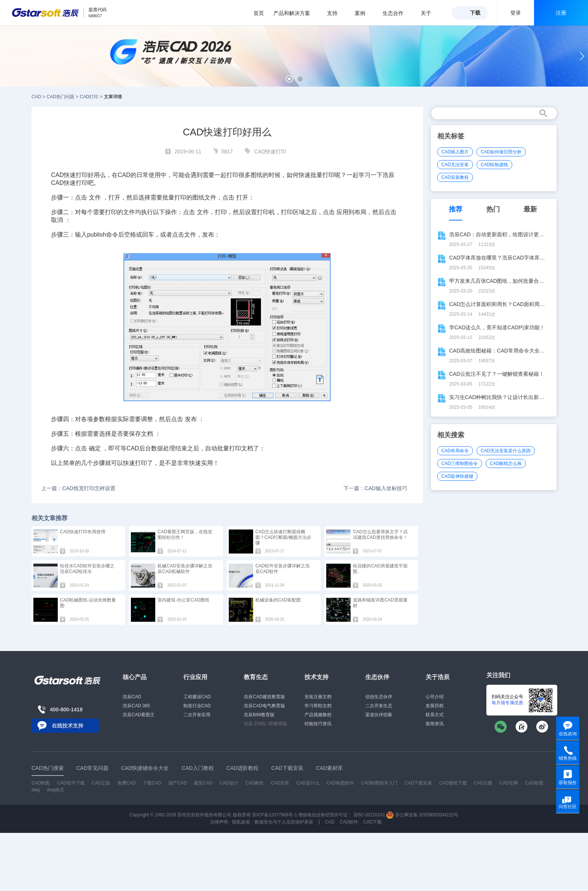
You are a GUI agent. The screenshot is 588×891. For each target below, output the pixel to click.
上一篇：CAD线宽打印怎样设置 (78, 488)
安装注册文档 (318, 697)
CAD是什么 (308, 783)
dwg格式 (55, 790)
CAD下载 (373, 822)
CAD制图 (41, 783)
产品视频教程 (318, 715)
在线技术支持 (67, 726)
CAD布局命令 (455, 451)
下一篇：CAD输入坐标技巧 (375, 488)
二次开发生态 (379, 706)
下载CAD (152, 783)
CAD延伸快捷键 (457, 476)
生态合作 (397, 13)
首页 (259, 13)
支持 (336, 13)
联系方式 (435, 715)
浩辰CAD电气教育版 (264, 706)
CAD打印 (89, 97)
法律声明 (219, 822)
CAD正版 (101, 783)
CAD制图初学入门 (379, 783)
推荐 (456, 209)
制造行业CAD (197, 706)
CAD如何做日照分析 (501, 152)
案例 (364, 13)
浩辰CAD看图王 (139, 715)
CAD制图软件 (340, 783)
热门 (493, 209)
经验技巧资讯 (318, 724)
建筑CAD (203, 783)
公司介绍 (435, 697)
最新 (530, 209)
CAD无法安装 (455, 165)
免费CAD (127, 783)
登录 (516, 13)
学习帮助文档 (318, 706)
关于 (430, 13)
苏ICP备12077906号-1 (274, 815)
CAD (36, 97)
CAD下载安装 (418, 783)
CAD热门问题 (60, 97)
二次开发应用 (197, 715)
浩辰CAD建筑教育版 (264, 697)
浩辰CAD (132, 697)
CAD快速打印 (270, 151)
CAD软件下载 (71, 783)
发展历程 (435, 706)
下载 (475, 13)
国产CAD (178, 783)
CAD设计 (229, 783)
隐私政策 (241, 822)
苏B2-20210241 (369, 815)
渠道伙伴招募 (379, 715)
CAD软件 (349, 822)
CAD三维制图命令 (460, 463)
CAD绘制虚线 (494, 165)
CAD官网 (509, 783)
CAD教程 (254, 783)
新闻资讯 (435, 724)
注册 (561, 13)
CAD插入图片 (455, 152)
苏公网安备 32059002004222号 (422, 815)
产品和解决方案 (296, 13)
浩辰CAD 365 (136, 706)
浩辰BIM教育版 (259, 715)
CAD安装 (280, 783)
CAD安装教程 (455, 177)
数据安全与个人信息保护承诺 (284, 822)
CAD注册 (483, 783)
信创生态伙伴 (379, 697)
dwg (36, 790)
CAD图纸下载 (453, 783)
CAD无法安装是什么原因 (506, 451)
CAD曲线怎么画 (506, 463)
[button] (289, 79)
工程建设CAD (197, 697)
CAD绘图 (534, 783)
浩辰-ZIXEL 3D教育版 (265, 724)
